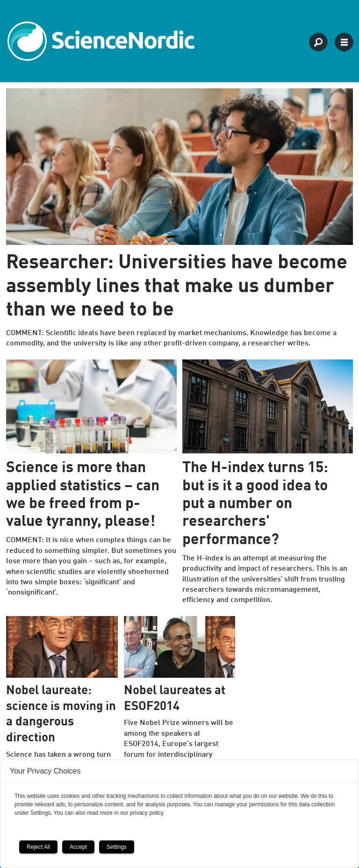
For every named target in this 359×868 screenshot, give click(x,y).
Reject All (38, 847)
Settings (117, 847)
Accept (78, 847)
